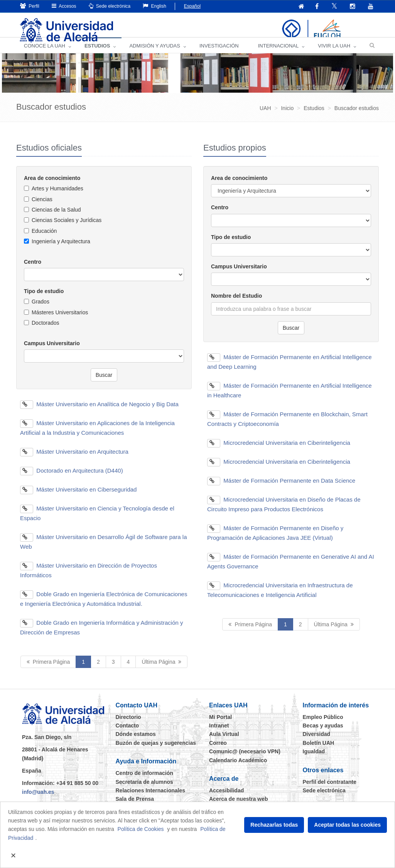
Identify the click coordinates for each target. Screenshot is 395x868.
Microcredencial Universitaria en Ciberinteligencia (279, 451)
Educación (44, 239)
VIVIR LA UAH (334, 54)
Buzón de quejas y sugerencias (156, 751)
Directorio (128, 726)
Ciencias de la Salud (56, 218)
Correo (218, 751)
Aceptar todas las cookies (347, 825)
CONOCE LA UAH (45, 54)
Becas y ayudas (323, 734)
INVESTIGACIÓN (219, 54)
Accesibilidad (226, 799)
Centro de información (144, 782)
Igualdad (314, 760)
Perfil (30, 6)
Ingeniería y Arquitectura (61, 250)
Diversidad (317, 743)
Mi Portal (220, 726)
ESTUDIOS (97, 54)
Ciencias (42, 208)
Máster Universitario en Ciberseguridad (78, 498)
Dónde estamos (136, 743)
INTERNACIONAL (278, 54)
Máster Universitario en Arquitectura (74, 460)
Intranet (219, 734)
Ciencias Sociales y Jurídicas (67, 229)
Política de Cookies (141, 829)
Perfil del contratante (330, 790)
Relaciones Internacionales (151, 799)
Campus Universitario (52, 352)
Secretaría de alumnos (144, 790)
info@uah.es (38, 800)
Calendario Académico (238, 769)
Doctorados (46, 331)
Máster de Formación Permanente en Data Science (281, 489)
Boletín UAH (319, 751)
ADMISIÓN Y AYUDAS (155, 54)
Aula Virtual (224, 743)
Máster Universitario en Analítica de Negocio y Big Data (99, 413)
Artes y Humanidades (57, 197)
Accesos (64, 6)
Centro (33, 270)
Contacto (127, 734)
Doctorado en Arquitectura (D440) (72, 479)
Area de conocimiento (52, 186)
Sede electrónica (110, 6)
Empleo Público (323, 726)
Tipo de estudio (44, 300)
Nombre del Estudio (236, 305)
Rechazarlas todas (274, 825)
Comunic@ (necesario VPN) (245, 760)
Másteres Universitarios (60, 321)
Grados (41, 310)
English (154, 6)
